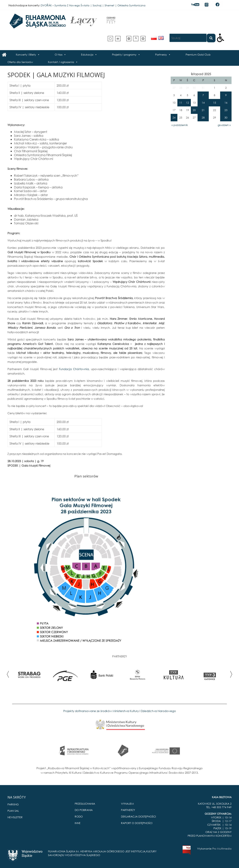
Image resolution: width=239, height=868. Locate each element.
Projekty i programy (124, 55)
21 (203, 110)
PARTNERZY (128, 810)
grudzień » (224, 125)
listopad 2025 (201, 74)
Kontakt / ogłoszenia (61, 62)
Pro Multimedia (222, 849)
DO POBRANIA (84, 810)
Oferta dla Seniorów (20, 62)
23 (226, 110)
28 (203, 117)
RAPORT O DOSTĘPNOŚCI (137, 823)
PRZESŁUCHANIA (85, 804)
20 (194, 110)
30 (226, 117)
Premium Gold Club (198, 55)
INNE (78, 823)
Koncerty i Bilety (26, 55)
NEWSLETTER (15, 817)
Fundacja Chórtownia (74, 369)
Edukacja (87, 55)
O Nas (59, 55)
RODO (79, 816)
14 (203, 103)
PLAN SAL (13, 811)
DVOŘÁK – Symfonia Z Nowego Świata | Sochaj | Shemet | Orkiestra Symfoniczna (93, 5)
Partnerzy (161, 55)
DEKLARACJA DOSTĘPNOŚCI (138, 816)
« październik (180, 125)
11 (181, 103)
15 (215, 103)
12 (187, 103)
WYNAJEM (127, 804)
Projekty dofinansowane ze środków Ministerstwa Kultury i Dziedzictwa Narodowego (120, 711)
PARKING (13, 804)
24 (174, 117)
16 (226, 103)
